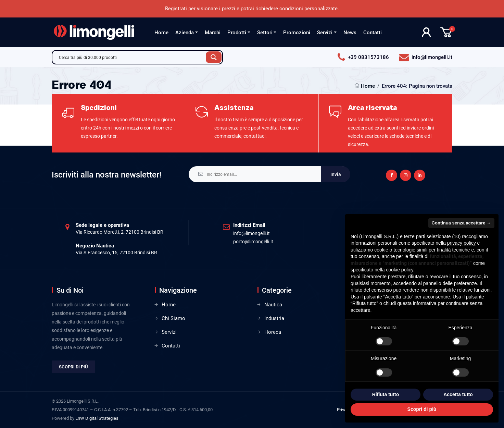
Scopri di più (73, 367)
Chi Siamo (173, 318)
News (350, 33)
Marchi (213, 33)
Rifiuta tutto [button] (386, 394)
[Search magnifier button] (214, 57)
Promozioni (297, 33)
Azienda (185, 33)
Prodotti (237, 33)
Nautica (273, 305)
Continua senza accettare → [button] (461, 223)
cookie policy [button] (400, 270)
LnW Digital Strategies (97, 418)
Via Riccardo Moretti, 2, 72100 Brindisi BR (119, 232)
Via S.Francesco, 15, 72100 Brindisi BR (116, 253)
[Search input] (131, 57)
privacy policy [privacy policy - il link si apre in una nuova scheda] (462, 243)
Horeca (273, 332)
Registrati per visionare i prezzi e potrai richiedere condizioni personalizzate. (252, 9)
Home (161, 33)
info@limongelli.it (251, 233)
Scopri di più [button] (422, 409)
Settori (265, 33)
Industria (274, 318)
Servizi (325, 33)
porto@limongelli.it (253, 242)
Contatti (373, 33)
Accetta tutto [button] (458, 394)
